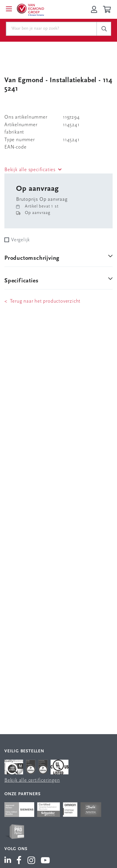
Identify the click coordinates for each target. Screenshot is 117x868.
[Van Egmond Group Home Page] (30, 9)
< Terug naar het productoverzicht (42, 301)
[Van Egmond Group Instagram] (31, 861)
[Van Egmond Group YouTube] (45, 861)
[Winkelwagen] (108, 9)
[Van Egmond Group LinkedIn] (9, 861)
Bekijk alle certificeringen (32, 780)
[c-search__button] (104, 29)
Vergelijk (20, 240)
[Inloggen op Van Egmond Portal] (94, 9)
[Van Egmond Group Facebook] (19, 861)
